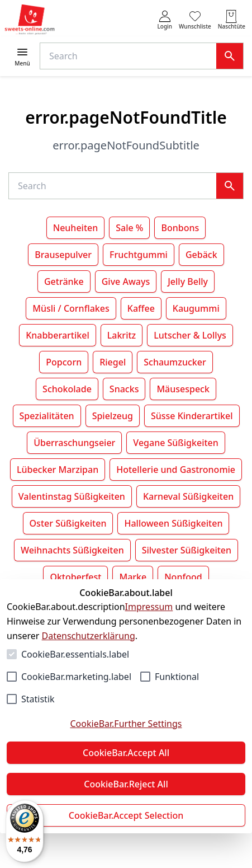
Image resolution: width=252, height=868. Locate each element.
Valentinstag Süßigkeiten (72, 496)
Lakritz (122, 335)
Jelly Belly (188, 281)
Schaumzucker (175, 362)
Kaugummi (196, 308)
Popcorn (64, 362)
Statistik (38, 699)
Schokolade (67, 389)
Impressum (149, 607)
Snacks (124, 389)
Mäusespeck (183, 389)
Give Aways (126, 281)
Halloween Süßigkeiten (173, 523)
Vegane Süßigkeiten (175, 443)
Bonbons (180, 228)
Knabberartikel (58, 335)
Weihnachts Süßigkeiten (72, 550)
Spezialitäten (47, 416)
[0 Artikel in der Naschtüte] (232, 20)
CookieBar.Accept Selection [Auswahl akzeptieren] (126, 815)
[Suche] (130, 56)
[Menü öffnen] (22, 56)
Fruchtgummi (139, 255)
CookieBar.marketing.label (76, 677)
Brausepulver (63, 255)
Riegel (113, 362)
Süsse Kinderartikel (192, 416)
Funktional (177, 677)
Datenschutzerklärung (89, 636)
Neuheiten (76, 228)
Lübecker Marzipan (58, 470)
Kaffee (141, 308)
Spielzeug (113, 416)
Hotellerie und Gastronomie (176, 470)
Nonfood (183, 577)
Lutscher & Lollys (190, 335)
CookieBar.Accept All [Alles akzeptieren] (126, 753)
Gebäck (201, 255)
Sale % (129, 228)
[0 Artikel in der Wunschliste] (195, 20)
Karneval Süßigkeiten (188, 496)
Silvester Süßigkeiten (187, 550)
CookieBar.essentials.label (75, 654)
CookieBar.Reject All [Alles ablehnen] (126, 784)
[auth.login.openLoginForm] (165, 20)
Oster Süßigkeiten (68, 523)
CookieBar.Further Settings (126, 724)
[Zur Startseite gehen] (30, 20)
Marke (133, 577)
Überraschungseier (74, 443)
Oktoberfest (75, 577)
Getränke (64, 281)
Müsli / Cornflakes (71, 308)
